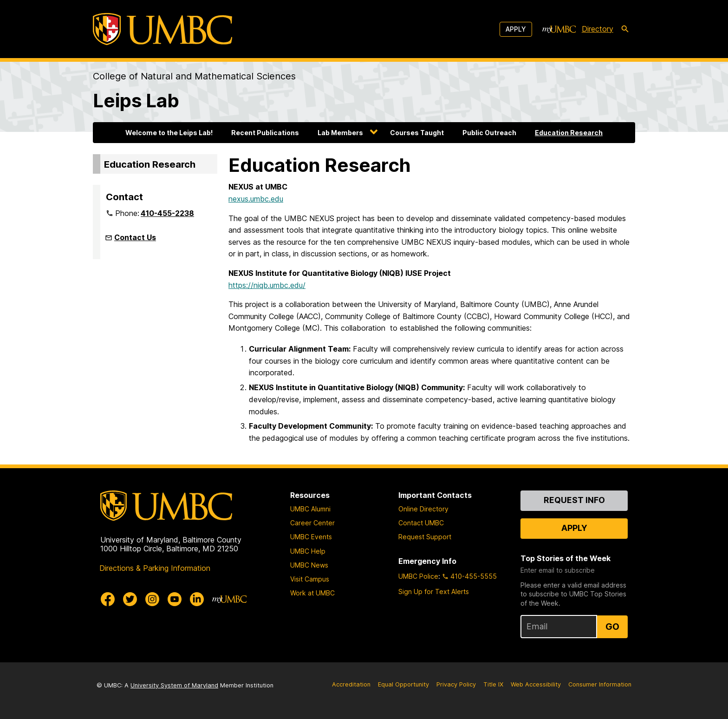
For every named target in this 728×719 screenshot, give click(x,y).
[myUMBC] (559, 29)
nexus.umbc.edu (256, 199)
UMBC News (309, 565)
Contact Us (135, 237)
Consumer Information (600, 684)
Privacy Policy (456, 684)
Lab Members (340, 133)
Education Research (569, 133)
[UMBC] (162, 29)
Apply (516, 29)
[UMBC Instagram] (152, 599)
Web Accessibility (536, 684)
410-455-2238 (167, 213)
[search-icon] (625, 29)
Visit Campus (310, 579)
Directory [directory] (598, 29)
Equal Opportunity (403, 684)
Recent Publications (265, 133)
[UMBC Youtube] (175, 599)
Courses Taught (417, 133)
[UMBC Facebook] (108, 599)
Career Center (312, 523)
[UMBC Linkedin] (197, 599)
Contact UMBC (421, 523)
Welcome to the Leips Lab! (169, 133)
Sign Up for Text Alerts (434, 592)
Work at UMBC (312, 593)
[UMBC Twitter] (130, 599)
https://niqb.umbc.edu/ (267, 285)
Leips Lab (136, 101)
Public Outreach (489, 133)
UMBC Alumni (310, 509)
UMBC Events (311, 537)
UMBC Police (418, 576)
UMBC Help (308, 551)
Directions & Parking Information (155, 568)
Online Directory (423, 509)
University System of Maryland (174, 685)
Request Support (425, 537)
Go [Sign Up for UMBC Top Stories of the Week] (612, 627)
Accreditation (351, 684)
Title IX (493, 684)
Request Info (574, 500)
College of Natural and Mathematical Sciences (194, 76)
